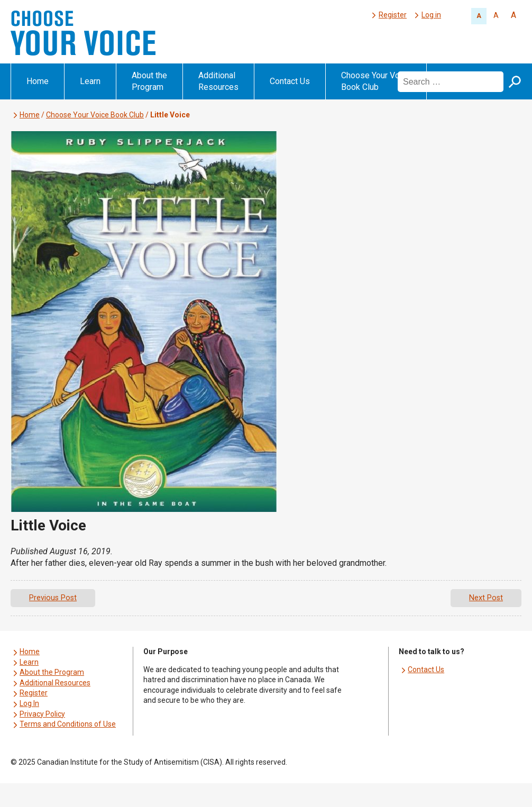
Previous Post (53, 598)
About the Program (149, 81)
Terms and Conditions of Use (68, 724)
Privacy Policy (42, 714)
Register (393, 15)
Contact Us (290, 81)
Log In (29, 703)
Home (38, 81)
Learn (90, 81)
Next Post (486, 598)
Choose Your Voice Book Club (376, 81)
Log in (431, 15)
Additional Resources (218, 81)
